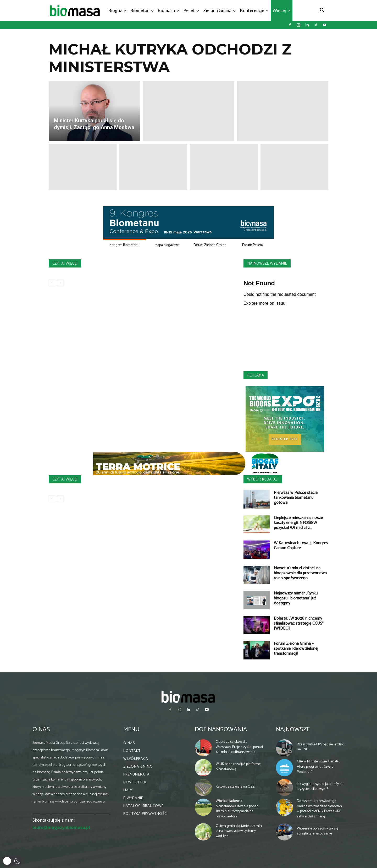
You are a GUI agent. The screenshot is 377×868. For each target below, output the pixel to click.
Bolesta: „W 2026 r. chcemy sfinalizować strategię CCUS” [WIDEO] (299, 623)
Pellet (191, 10)
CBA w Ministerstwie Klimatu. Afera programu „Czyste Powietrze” (318, 767)
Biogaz (117, 10)
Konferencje (254, 10)
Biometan (142, 10)
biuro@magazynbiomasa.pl (61, 827)
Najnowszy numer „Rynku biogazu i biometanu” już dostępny (296, 598)
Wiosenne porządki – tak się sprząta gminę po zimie (318, 831)
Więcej (281, 10)
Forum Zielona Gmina (210, 245)
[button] (322, 11)
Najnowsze (293, 730)
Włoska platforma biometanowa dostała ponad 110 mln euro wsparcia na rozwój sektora (237, 809)
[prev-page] (52, 283)
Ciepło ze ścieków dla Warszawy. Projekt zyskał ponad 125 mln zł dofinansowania (239, 747)
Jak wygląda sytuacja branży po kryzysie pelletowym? (320, 787)
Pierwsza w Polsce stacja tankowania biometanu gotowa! (296, 498)
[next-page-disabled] (60, 283)
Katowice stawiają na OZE (235, 787)
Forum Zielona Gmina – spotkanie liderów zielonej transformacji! (296, 649)
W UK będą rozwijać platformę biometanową (238, 767)
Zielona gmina (219, 10)
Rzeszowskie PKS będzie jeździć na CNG (320, 747)
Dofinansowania (221, 730)
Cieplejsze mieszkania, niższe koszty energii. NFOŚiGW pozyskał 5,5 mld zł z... (298, 523)
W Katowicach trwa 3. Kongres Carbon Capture (301, 545)
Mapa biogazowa (167, 245)
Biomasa (168, 10)
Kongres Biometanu (124, 245)
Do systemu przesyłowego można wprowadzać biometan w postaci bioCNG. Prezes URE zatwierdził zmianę (319, 809)
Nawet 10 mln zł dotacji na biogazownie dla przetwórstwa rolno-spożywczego (300, 573)
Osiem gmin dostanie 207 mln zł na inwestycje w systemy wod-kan (239, 831)
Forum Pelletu (253, 245)
